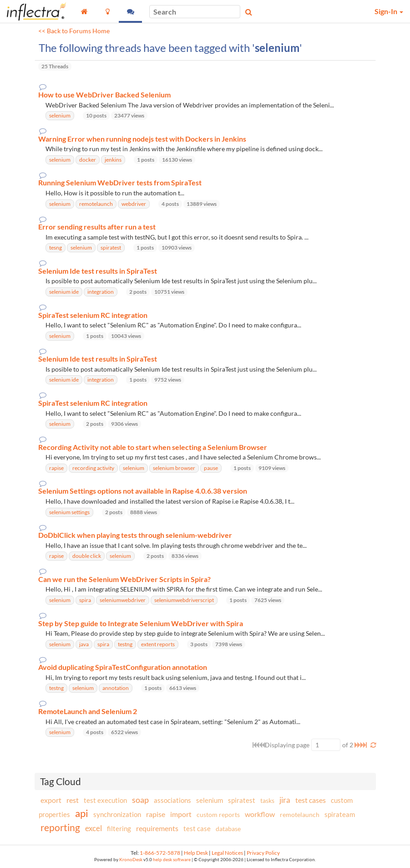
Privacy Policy (263, 853)
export (51, 800)
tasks (267, 800)
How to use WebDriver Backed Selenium (104, 95)
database (228, 829)
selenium (210, 800)
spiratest (242, 800)
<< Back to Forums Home (74, 31)
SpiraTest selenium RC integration (93, 315)
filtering (119, 828)
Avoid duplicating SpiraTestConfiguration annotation (123, 667)
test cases (311, 800)
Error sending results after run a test (97, 227)
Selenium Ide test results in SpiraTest (98, 271)
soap (140, 800)
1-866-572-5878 (160, 853)
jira (285, 800)
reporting (60, 827)
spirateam (340, 814)
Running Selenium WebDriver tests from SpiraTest (120, 183)
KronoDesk (131, 860)
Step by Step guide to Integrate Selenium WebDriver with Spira (141, 623)
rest (73, 800)
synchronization (117, 814)
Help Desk (196, 853)
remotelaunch (300, 814)
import (181, 814)
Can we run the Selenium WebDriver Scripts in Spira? (124, 579)
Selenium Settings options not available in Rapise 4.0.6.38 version (143, 491)
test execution (105, 800)
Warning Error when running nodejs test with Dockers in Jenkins (142, 139)
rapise (156, 814)
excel (94, 828)
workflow (260, 814)
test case (197, 829)
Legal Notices (227, 853)
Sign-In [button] (389, 11)
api (82, 813)
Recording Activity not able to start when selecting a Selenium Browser (153, 447)
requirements (157, 828)
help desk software (172, 860)
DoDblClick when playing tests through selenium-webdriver (135, 535)
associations (172, 800)
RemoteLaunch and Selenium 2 (88, 711)
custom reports (218, 814)
